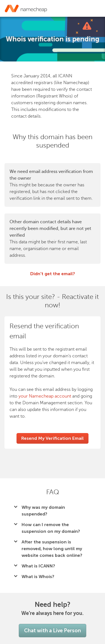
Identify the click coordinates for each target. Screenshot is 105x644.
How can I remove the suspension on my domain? (51, 528)
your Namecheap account (45, 396)
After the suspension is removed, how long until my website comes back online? (52, 549)
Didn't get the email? (53, 274)
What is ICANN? (38, 566)
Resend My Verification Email (53, 438)
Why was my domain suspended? (43, 511)
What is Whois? (38, 577)
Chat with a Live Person (53, 631)
